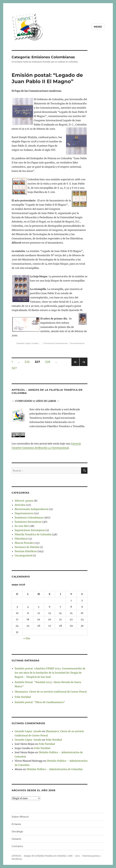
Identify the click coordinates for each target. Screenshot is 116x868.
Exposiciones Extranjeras (30, 530)
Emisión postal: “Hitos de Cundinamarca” (40, 702)
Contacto (17, 846)
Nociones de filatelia (27, 547)
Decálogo (17, 831)
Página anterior (75, 366)
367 (15, 368)
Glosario (16, 839)
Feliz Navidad (23, 697)
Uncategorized (23, 555)
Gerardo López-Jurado (27, 343)
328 (49, 362)
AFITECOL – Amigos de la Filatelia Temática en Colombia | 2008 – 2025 (46, 856)
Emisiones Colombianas (56, 343)
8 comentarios (77, 343)
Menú (98, 27)
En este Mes (22, 526)
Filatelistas (21, 539)
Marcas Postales (24, 543)
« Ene (27, 638)
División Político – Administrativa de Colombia (55, 769)
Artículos (20, 505)
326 (28, 362)
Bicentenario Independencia (32, 509)
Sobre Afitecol (20, 817)
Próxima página (83, 366)
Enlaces (16, 824)
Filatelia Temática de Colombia (33, 534)
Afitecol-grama (24, 501)
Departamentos (24, 513)
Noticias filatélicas (26, 551)
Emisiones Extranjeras (28, 522)
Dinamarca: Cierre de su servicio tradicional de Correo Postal (51, 692)
